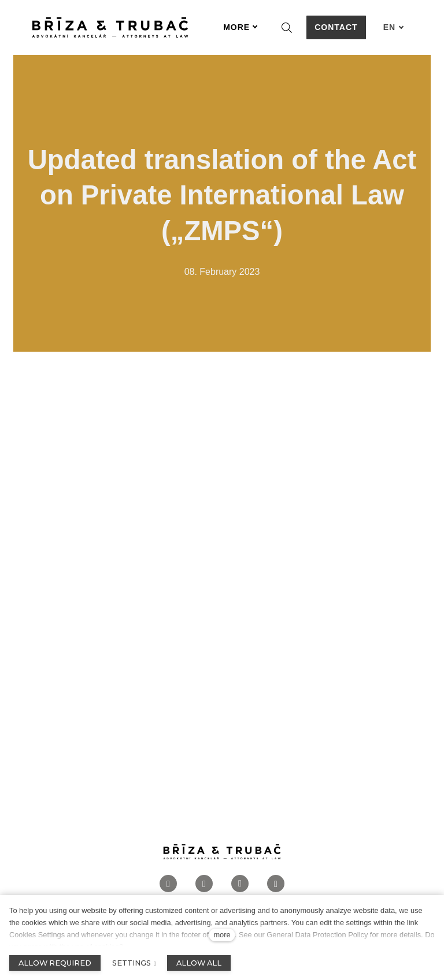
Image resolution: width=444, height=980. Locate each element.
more (222, 935)
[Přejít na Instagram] (204, 886)
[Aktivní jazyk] (394, 27)
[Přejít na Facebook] (168, 886)
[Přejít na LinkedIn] (240, 886)
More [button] (240, 27)
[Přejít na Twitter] (276, 886)
